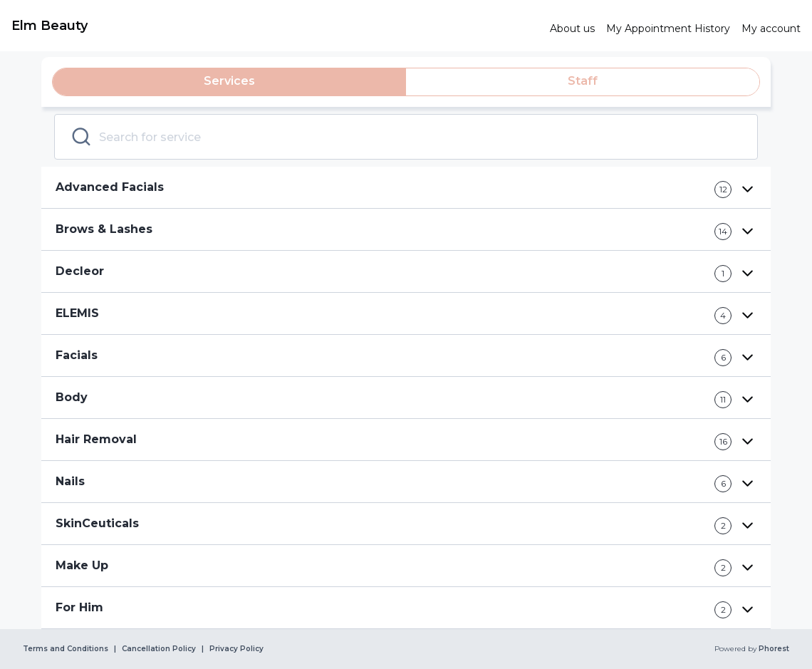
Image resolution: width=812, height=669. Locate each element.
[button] (406, 188)
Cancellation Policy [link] (159, 649)
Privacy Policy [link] (236, 649)
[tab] (229, 82)
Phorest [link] (773, 649)
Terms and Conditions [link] (66, 649)
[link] (275, 26)
